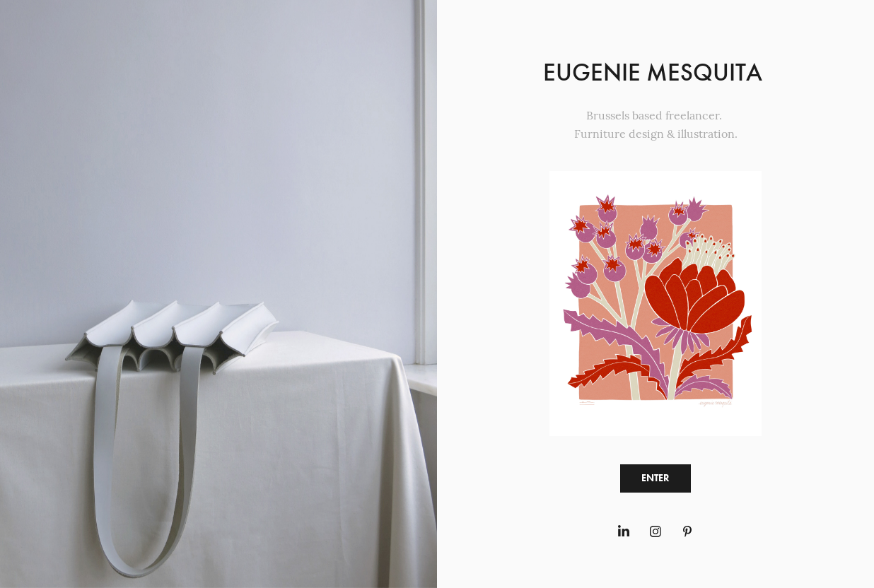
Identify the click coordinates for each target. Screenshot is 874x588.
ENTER (655, 478)
